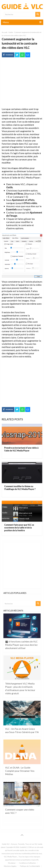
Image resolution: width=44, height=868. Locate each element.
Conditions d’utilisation (27, 863)
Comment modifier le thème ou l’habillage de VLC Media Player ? (20, 488)
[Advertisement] (22, 83)
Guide (11, 32)
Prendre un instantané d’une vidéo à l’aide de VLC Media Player (21, 449)
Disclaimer (12, 863)
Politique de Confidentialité (30, 866)
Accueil (4, 32)
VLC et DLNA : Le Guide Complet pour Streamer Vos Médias (20, 771)
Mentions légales (10, 866)
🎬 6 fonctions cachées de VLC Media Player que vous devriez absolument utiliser (21, 645)
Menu (6, 22)
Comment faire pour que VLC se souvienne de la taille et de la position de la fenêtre (19, 528)
